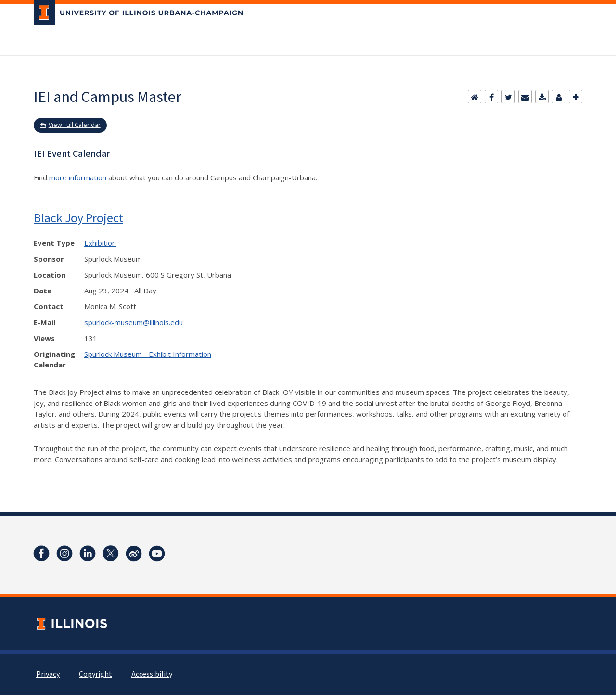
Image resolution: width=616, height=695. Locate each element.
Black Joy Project (78, 218)
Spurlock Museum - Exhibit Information (148, 354)
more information (78, 177)
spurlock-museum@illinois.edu (134, 322)
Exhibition (100, 243)
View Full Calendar (75, 125)
